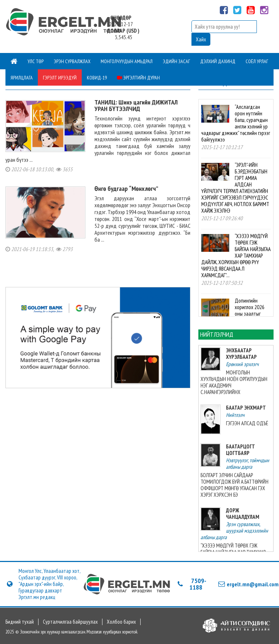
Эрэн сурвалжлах (72, 61)
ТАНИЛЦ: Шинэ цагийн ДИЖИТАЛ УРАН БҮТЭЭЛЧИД (136, 105)
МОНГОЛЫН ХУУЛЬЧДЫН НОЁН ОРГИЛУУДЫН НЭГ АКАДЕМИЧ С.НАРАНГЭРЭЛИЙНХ (234, 382)
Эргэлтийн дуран (138, 78)
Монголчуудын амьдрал (127, 61)
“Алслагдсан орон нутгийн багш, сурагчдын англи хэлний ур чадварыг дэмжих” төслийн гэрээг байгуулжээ (236, 123)
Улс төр (36, 61)
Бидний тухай (20, 622)
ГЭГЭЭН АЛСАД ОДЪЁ (247, 423)
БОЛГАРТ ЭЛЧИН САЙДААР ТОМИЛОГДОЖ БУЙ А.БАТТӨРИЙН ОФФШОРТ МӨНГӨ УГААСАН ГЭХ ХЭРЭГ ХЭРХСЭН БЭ (234, 485)
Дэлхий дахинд (218, 61)
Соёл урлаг (257, 61)
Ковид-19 (97, 78)
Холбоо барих (121, 622)
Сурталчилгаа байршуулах (70, 622)
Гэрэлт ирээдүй (60, 78)
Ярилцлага (22, 78)
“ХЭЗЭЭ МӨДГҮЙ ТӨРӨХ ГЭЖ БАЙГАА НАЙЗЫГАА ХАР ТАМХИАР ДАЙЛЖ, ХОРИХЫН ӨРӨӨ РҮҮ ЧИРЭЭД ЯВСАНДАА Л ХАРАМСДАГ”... (236, 256)
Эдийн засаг (176, 61)
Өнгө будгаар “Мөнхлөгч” (126, 188)
